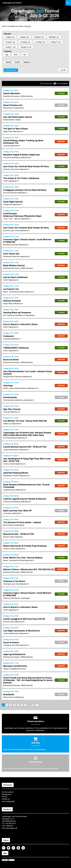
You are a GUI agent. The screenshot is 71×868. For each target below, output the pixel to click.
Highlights (26, 62)
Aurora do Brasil (11, 359)
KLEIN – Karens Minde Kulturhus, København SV (21, 388)
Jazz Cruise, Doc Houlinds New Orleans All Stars (26, 166)
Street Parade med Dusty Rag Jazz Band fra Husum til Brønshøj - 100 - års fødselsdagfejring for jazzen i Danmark (28, 680)
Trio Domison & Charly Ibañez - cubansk (22, 522)
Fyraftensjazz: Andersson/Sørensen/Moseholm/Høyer (22, 215)
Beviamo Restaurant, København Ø (16, 245)
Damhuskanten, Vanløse (12, 120)
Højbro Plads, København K (13, 131)
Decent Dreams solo (13, 105)
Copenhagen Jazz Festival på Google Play (11, 860)
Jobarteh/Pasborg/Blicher (16, 473)
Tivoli (5, 219)
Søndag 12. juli (26, 47)
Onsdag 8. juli (25, 42)
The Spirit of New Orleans (16, 129)
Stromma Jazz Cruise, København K (16, 169)
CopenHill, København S (12, 339)
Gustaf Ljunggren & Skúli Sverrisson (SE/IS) (24, 619)
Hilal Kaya (8, 385)
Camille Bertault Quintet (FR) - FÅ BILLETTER (25, 447)
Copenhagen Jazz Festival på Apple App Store (5, 860)
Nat (25, 55)
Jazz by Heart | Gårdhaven (15, 277)
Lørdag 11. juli (10, 47)
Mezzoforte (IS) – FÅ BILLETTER (19, 534)
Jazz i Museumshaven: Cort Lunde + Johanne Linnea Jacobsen (28, 372)
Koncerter (28, 26)
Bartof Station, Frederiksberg (14, 525)
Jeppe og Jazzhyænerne (14, 654)
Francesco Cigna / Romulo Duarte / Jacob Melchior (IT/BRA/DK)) (27, 594)
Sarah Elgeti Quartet (13, 202)
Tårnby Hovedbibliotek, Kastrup (15, 669)
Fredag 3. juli (10, 37)
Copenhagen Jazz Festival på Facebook (4, 848)
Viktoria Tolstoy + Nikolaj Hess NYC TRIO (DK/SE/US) (29, 569)
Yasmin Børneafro (12, 93)
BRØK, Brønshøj (27, 96)
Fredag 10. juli (56, 42)
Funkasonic (9, 336)
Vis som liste (46, 83)
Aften (16, 55)
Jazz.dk (4, 26)
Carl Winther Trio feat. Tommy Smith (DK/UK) (25, 421)
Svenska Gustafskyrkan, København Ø (17, 157)
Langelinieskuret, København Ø (14, 490)
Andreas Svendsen (12, 301)
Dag (7, 55)
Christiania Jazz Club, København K (16, 584)
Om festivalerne (8, 792)
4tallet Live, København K (12, 424)
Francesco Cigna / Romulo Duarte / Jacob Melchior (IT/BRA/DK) (27, 241)
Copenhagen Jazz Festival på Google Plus (13, 848)
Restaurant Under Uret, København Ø (17, 256)
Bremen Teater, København (13, 537)
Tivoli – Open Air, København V (20, 219)
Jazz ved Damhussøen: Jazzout (18, 117)
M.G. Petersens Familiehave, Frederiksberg (19, 315)
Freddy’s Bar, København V (13, 205)
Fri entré (17, 62)
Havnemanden (10, 397)
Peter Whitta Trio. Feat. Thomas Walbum (23, 558)
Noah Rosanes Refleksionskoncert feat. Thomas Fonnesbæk (26, 486)
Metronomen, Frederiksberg (13, 108)
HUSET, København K (11, 181)
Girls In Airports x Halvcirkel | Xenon (20, 324)
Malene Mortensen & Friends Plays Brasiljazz (25, 546)
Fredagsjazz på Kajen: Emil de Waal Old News (25, 190)
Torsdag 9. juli (40, 42)
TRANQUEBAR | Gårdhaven (16, 348)
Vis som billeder (61, 83)
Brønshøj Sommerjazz (12, 96)
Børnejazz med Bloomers (15, 666)
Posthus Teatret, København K (14, 464)
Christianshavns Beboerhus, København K (19, 400)
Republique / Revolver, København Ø (16, 476)
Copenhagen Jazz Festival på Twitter (9, 848)
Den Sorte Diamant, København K (15, 193)
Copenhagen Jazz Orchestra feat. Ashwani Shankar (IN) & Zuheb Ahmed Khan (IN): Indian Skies (27, 434)
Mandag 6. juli (54, 37)
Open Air (8, 62)
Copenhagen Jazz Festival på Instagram (18, 848)
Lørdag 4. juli (24, 37)
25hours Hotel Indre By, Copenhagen (17, 598)
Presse (4, 797)
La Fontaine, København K (13, 513)
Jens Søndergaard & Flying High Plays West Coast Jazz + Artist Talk (27, 460)
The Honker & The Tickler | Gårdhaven (21, 178)
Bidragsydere (7, 794)
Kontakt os (6, 799)
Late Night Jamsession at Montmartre (22, 631)
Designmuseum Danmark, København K (18, 377)
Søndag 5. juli (39, 37)
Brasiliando (9, 694)
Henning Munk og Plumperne (17, 312)
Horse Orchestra (11, 642)
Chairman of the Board (14, 581)
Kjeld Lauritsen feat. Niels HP (17, 510)
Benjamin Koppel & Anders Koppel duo (22, 155)
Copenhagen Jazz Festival (15, 26)
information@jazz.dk (9, 828)
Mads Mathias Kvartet (14, 265)
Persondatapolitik (8, 801)
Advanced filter (11, 70)
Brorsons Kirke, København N (14, 622)
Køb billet (61, 141)
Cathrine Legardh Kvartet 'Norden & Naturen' (25, 499)
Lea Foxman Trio (11, 289)
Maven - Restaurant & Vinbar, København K (19, 292)
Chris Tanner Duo (11, 254)
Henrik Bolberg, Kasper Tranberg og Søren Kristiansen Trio (23, 142)
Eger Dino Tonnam (12, 409)
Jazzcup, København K (12, 146)
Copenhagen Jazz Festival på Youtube (23, 848)
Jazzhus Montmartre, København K (16, 450)
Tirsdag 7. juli (10, 42)
